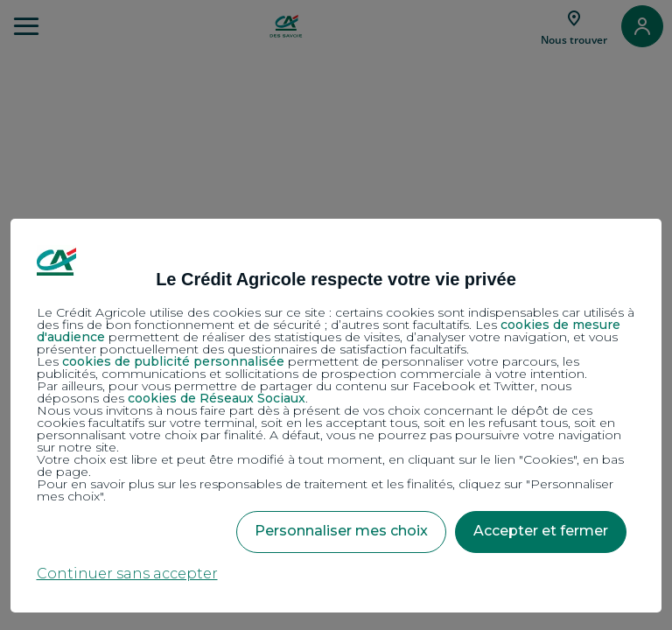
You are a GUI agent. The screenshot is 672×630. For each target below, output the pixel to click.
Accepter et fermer (541, 531)
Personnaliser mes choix (341, 531)
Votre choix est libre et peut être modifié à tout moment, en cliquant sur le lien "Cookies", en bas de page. (330, 465)
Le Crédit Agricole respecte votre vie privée (336, 279)
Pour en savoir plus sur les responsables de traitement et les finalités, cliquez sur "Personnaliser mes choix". (325, 490)
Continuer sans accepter (127, 574)
